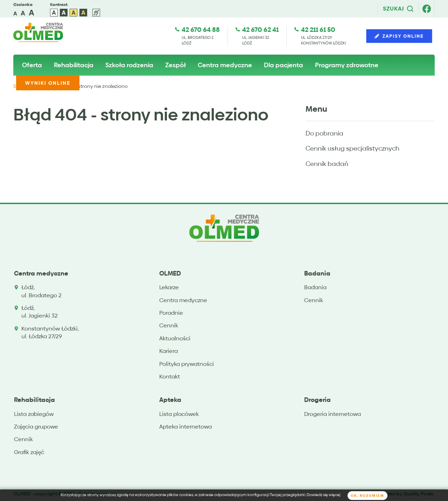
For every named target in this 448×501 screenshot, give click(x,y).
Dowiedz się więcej (324, 495)
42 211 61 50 (318, 30)
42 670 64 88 (201, 30)
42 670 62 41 (260, 30)
